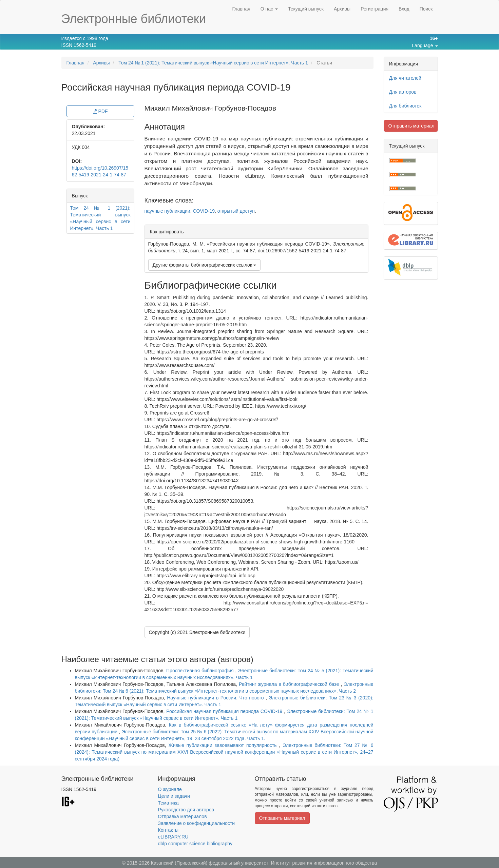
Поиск (426, 9)
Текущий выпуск (306, 9)
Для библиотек (405, 106)
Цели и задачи (174, 796)
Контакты (168, 830)
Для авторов (403, 92)
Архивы (342, 9)
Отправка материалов (183, 816)
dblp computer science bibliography (195, 844)
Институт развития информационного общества (324, 863)
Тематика (168, 803)
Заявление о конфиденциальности (196, 823)
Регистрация (375, 9)
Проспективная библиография (201, 671)
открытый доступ (236, 211)
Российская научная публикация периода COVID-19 (225, 711)
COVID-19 (204, 211)
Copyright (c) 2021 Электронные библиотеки (197, 632)
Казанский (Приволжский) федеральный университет (210, 863)
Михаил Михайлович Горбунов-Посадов (210, 108)
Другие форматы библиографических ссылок (204, 265)
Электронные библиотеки (134, 19)
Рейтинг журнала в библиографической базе (290, 684)
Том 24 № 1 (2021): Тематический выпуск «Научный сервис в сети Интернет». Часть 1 (213, 63)
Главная (241, 9)
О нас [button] (269, 9)
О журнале (170, 789)
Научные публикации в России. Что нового (216, 698)
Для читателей (405, 78)
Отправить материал (411, 126)
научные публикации (167, 211)
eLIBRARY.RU (173, 837)
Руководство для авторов (186, 810)
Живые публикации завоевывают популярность (224, 745)
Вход (404, 9)
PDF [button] (100, 111)
